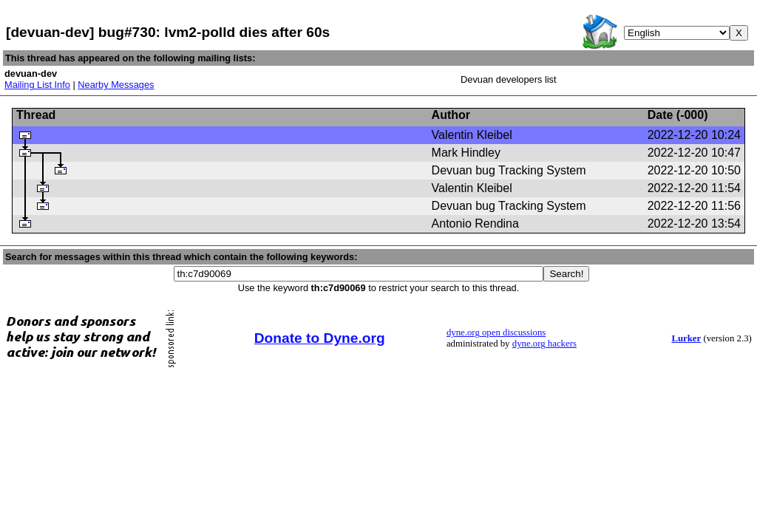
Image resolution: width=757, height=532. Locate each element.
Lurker (686, 338)
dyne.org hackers (544, 344)
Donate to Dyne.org (320, 338)
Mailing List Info (37, 85)
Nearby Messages (116, 85)
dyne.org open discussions (496, 332)
